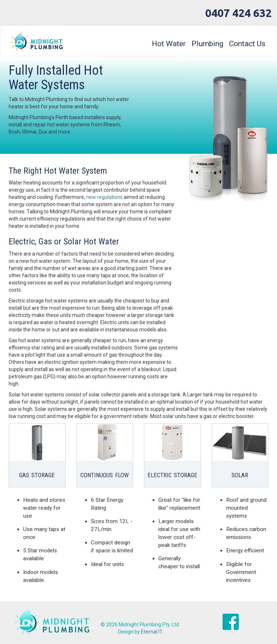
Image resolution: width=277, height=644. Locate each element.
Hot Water (169, 44)
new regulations (104, 197)
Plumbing (207, 44)
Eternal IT (152, 632)
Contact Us (247, 44)
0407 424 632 (238, 13)
